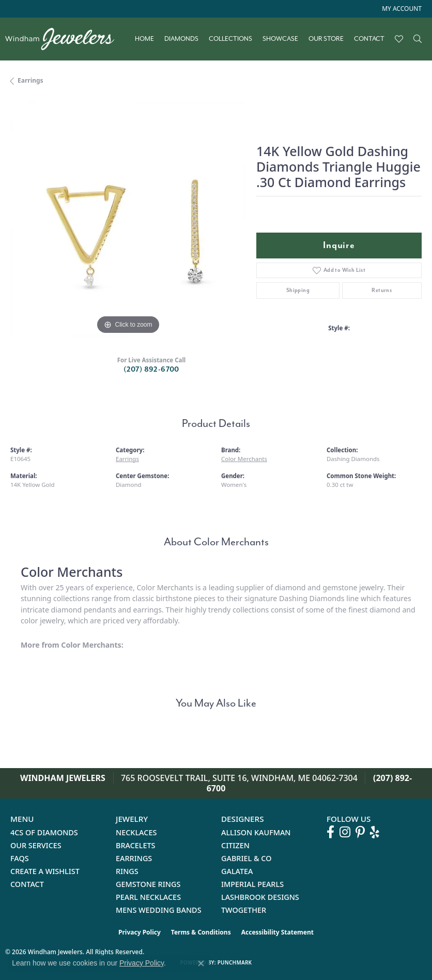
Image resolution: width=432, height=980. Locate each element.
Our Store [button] (326, 39)
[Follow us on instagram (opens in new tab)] (345, 832)
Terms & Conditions (201, 932)
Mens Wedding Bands (159, 910)
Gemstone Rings (148, 884)
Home (144, 39)
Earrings (30, 80)
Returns (382, 290)
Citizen (235, 845)
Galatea (237, 871)
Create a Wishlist (45, 871)
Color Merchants (244, 459)
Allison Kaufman (256, 832)
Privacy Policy (140, 932)
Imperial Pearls (252, 884)
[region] (128, 219)
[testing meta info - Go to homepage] (65, 39)
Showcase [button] (280, 39)
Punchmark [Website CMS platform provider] (235, 962)
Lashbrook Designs (260, 897)
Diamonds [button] (181, 39)
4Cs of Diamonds (44, 832)
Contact (369, 39)
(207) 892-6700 (151, 369)
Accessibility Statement (277, 932)
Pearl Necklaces (148, 897)
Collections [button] (230, 39)
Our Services (36, 845)
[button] (401, 9)
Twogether (244, 910)
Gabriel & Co (246, 858)
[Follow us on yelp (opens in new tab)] (375, 832)
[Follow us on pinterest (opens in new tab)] (360, 832)
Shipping (298, 290)
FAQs (20, 858)
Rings (127, 871)
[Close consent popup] (201, 963)
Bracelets (136, 845)
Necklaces (136, 832)
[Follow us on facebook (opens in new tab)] (330, 832)
